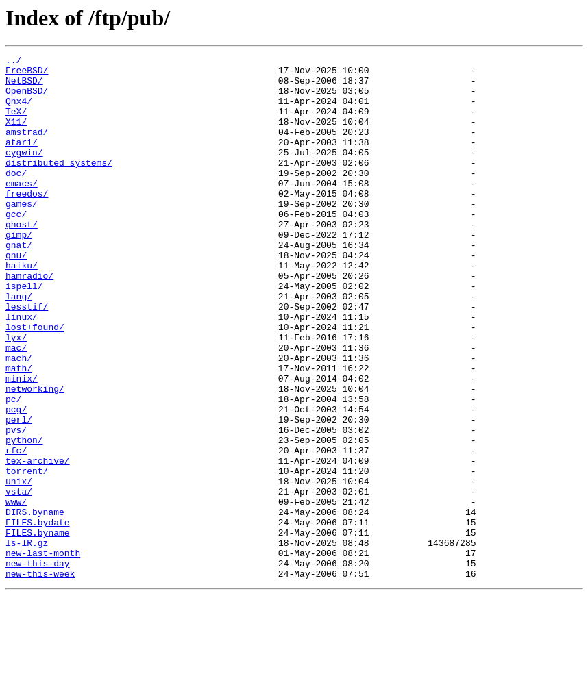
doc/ (16, 197)
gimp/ (19, 271)
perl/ (19, 493)
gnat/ (19, 284)
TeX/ (16, 123)
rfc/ (16, 530)
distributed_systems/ (59, 185)
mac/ (16, 407)
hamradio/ (29, 321)
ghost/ (22, 259)
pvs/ (16, 505)
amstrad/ (27, 148)
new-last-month (43, 653)
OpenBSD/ (27, 99)
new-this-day (38, 666)
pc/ (13, 468)
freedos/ (27, 222)
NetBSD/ (24, 86)
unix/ (19, 567)
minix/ (22, 444)
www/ (16, 592)
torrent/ (27, 555)
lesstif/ (27, 358)
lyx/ (16, 395)
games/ (22, 234)
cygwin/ (24, 173)
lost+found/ (35, 382)
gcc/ (16, 247)
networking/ (35, 456)
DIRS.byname (35, 604)
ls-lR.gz (27, 641)
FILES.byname (38, 629)
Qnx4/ (19, 111)
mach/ (19, 419)
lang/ (19, 345)
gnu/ (16, 296)
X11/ (16, 136)
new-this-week (40, 678)
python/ (24, 518)
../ (13, 62)
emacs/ (22, 210)
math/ (19, 432)
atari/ (22, 160)
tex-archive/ (38, 542)
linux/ (22, 370)
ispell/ (24, 333)
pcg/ (16, 481)
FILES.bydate (38, 616)
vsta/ (19, 579)
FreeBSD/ (27, 74)
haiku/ (22, 308)
